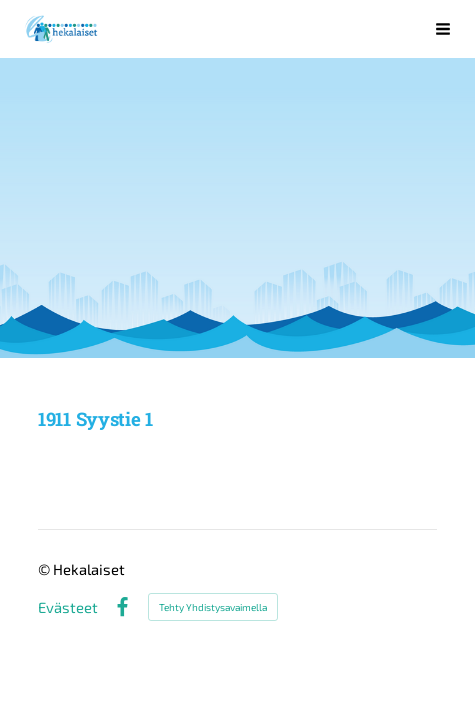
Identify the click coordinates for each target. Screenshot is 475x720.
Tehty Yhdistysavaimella (213, 607)
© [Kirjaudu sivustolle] (45, 569)
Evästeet (68, 607)
